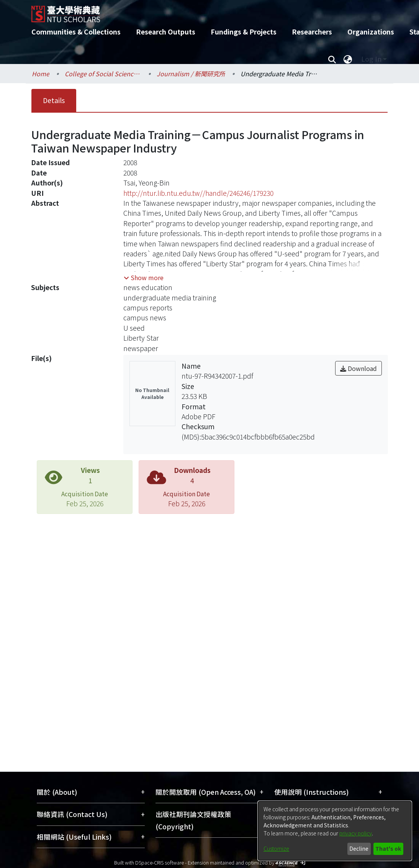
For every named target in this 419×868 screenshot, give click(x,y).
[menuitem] (348, 59)
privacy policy (356, 833)
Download (358, 368)
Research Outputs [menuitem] (166, 32)
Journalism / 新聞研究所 (191, 74)
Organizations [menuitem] (371, 32)
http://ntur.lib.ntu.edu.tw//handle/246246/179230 (198, 193)
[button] (144, 277)
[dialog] (335, 831)
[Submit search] (332, 59)
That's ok (388, 848)
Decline (359, 848)
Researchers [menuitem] (312, 32)
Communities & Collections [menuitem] (76, 32)
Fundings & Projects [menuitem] (244, 32)
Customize (276, 848)
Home (41, 74)
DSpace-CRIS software (160, 862)
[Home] (203, 11)
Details (54, 100)
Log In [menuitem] (371, 59)
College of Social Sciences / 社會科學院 (103, 74)
